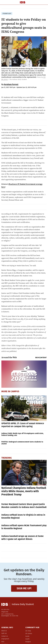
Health (27, 639)
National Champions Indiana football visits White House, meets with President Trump (24, 491)
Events (27, 636)
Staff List (4, 633)
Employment (5, 639)
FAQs (3, 642)
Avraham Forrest (11, 84)
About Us (4, 631)
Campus (15, 391)
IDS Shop (28, 631)
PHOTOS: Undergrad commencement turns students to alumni (22, 443)
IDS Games (29, 634)
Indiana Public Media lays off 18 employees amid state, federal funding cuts (23, 434)
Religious (28, 642)
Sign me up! (24, 588)
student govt (7, 14)
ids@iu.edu (5, 612)
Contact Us (5, 636)
